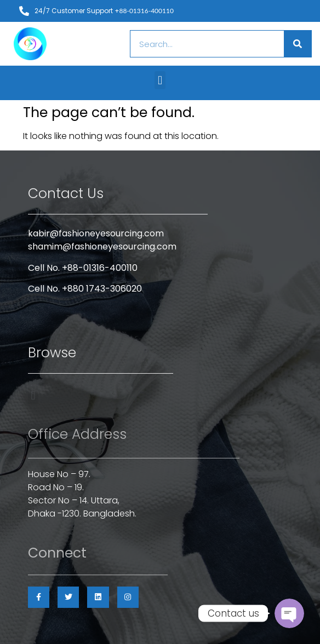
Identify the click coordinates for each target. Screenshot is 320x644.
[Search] (298, 44)
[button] (160, 80)
